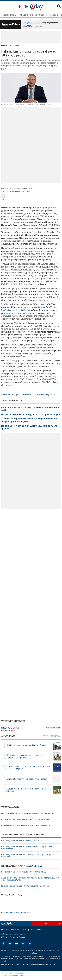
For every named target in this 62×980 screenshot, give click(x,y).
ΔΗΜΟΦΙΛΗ (8, 736)
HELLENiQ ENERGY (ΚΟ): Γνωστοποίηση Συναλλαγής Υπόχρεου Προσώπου (27, 856)
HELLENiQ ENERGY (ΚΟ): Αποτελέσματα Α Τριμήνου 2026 (25, 840)
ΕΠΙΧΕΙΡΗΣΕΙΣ (15, 46)
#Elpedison (27, 394)
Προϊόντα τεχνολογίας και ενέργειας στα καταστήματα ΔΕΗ (24, 872)
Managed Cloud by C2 (19, 975)
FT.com (5, 937)
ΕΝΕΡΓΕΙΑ (36, 866)
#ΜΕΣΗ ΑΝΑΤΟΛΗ (9, 15)
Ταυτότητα (5, 930)
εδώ (29, 26)
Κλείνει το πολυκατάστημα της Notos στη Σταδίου (27, 745)
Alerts (13, 731)
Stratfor (13, 937)
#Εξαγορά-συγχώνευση (45, 394)
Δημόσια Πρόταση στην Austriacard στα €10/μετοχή (27, 779)
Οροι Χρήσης (36, 930)
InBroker (34, 953)
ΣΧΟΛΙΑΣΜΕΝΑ (52, 736)
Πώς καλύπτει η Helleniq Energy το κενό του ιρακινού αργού (25, 819)
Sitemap (26, 930)
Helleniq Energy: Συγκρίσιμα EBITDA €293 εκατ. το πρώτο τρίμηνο (28, 825)
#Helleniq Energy (10, 394)
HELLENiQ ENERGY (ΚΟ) (10, 728)
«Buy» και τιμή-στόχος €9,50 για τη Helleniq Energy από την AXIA (27, 813)
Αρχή (47, 923)
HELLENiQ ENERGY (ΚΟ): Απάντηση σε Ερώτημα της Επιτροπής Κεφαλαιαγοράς (27, 848)
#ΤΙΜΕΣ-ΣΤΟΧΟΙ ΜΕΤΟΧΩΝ (32, 15)
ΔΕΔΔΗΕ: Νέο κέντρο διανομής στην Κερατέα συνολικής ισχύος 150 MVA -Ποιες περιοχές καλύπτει (30, 879)
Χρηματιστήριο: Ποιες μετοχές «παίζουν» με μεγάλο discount (27, 790)
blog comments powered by (16, 913)
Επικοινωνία (16, 930)
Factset (22, 937)
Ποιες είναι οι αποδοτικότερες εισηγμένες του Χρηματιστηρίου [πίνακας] (26, 756)
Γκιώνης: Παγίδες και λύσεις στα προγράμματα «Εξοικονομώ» (26, 886)
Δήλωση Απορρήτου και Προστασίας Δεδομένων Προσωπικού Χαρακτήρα (28, 964)
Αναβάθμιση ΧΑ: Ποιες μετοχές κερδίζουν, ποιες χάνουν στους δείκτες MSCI (29, 768)
